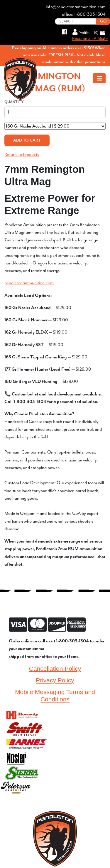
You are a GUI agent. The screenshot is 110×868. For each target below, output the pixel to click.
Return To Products (22, 154)
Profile (81, 32)
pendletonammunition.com (29, 283)
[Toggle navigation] (99, 78)
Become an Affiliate (90, 39)
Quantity (14, 102)
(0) (100, 33)
